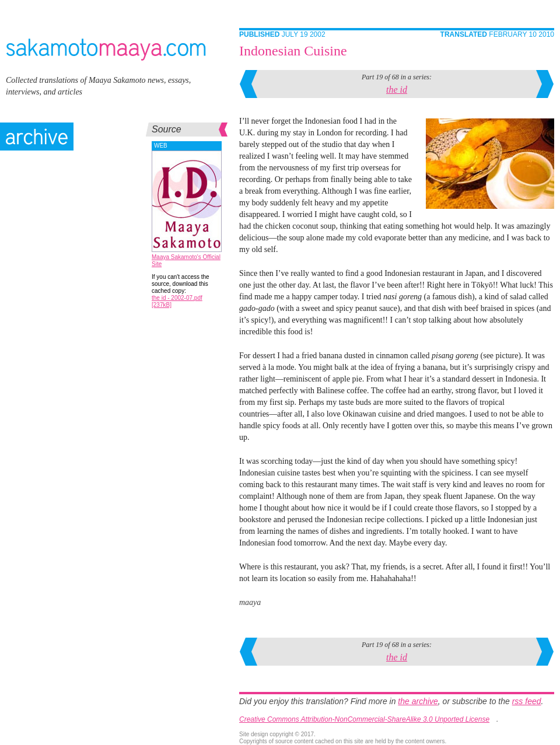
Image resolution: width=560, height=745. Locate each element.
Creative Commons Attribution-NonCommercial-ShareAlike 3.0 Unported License (364, 719)
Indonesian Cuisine (293, 51)
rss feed (527, 701)
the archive (418, 701)
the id (397, 90)
